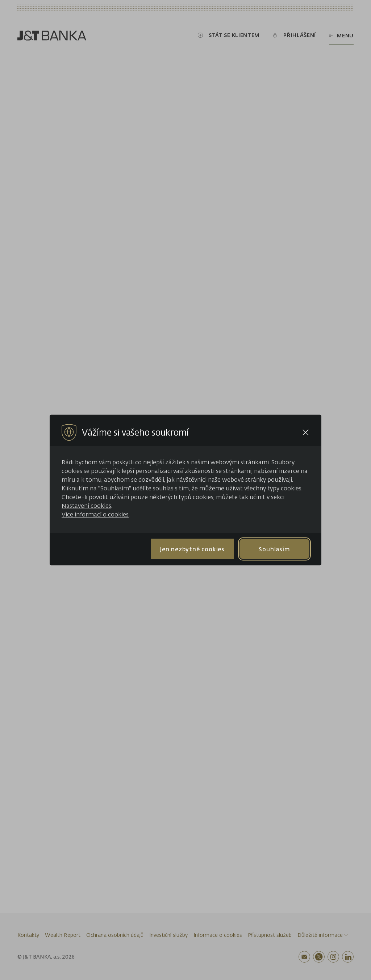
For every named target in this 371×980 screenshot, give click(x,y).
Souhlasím (274, 549)
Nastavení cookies (86, 506)
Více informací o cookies (95, 514)
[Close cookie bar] (306, 433)
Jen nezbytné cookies (192, 549)
